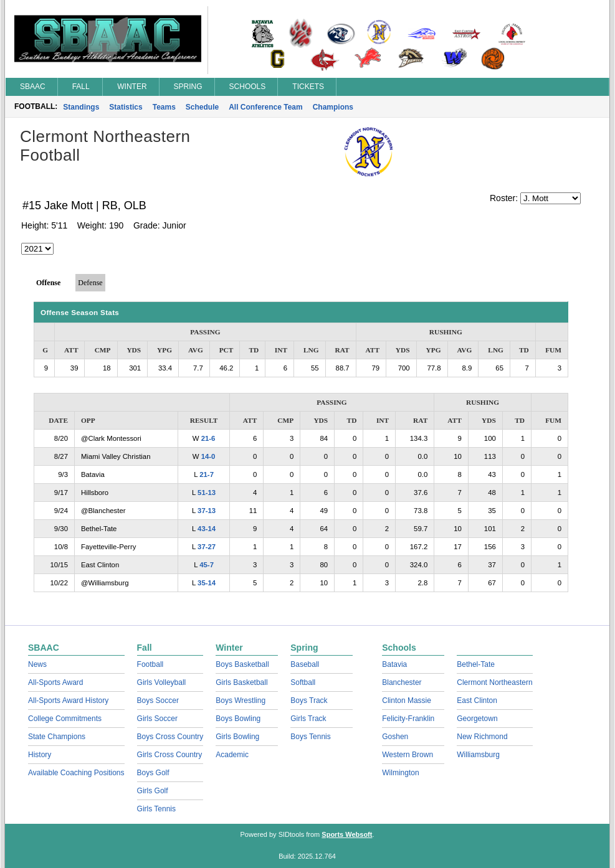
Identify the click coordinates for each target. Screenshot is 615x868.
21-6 (208, 438)
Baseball (305, 664)
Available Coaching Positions (76, 773)
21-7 (207, 474)
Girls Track (308, 719)
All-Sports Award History (68, 701)
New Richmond (482, 737)
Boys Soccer (158, 701)
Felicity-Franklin (408, 719)
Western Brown (408, 755)
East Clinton (477, 701)
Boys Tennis (310, 737)
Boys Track (309, 701)
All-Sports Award (55, 682)
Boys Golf (153, 773)
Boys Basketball (242, 664)
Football (150, 664)
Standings (81, 107)
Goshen (395, 737)
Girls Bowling (237, 737)
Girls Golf (153, 791)
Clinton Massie (407, 701)
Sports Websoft (347, 834)
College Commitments (65, 719)
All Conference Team (265, 107)
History (40, 755)
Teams (164, 107)
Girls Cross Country (170, 755)
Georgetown (477, 719)
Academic (232, 755)
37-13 (207, 511)
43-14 (207, 529)
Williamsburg (478, 755)
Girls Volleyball (162, 682)
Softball (303, 682)
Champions (333, 107)
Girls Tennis (156, 809)
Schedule (202, 107)
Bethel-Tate (476, 664)
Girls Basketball (241, 682)
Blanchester (402, 682)
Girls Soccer (157, 719)
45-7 (207, 565)
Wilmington (400, 773)
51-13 (207, 493)
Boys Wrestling (241, 701)
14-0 (208, 456)
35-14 (207, 583)
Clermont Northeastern (494, 682)
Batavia (394, 664)
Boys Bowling (238, 719)
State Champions (57, 737)
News (37, 664)
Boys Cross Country (170, 737)
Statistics (126, 107)
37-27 (207, 547)
